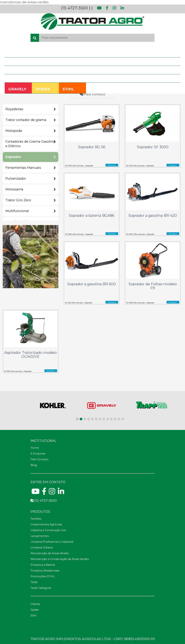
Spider (35, 610)
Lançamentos (40, 536)
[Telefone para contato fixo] (93, 501)
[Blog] (93, 465)
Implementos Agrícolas (46, 524)
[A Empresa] (93, 454)
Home (12, 53)
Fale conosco (92, 94)
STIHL (68, 89)
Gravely (35, 604)
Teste (34, 582)
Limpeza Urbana (42, 548)
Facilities (36, 519)
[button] (77, 419)
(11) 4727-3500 (74, 8)
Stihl (33, 616)
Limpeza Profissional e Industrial (52, 542)
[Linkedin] (61, 493)
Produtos (14, 70)
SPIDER (43, 89)
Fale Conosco (16, 78)
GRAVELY (17, 89)
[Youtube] (36, 493)
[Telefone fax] (93, 512)
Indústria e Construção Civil (48, 530)
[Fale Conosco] (93, 460)
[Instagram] (52, 493)
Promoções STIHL (43, 576)
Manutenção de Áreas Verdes (50, 553)
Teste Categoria (41, 588)
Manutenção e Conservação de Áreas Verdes (60, 559)
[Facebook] (44, 493)
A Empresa (14, 61)
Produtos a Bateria (43, 565)
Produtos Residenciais (45, 571)
